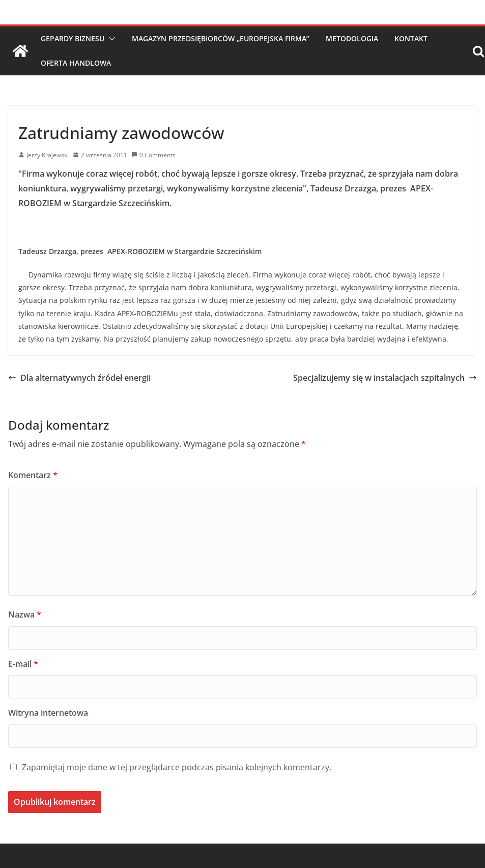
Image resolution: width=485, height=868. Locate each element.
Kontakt (411, 38)
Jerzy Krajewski (48, 155)
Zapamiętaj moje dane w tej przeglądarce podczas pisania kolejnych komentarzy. (177, 767)
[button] (110, 39)
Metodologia (352, 38)
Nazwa (25, 614)
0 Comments (153, 155)
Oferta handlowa (76, 63)
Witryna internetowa (48, 713)
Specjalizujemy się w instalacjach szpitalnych (385, 378)
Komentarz (33, 475)
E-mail (23, 664)
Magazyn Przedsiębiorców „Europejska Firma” (221, 38)
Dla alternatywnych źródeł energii (79, 378)
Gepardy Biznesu (73, 38)
